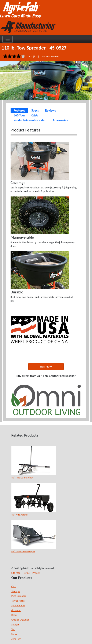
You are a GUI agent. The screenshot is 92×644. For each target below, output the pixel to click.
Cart (14, 586)
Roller (14, 615)
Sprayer (15, 625)
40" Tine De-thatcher (22, 478)
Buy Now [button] (46, 366)
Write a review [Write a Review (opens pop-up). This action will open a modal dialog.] (50, 56)
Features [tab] (19, 111)
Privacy (36, 573)
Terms (27, 573)
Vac (13, 629)
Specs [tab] (35, 111)
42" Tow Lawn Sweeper (23, 551)
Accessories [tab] (60, 120)
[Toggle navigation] (8, 39)
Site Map (16, 573)
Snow (14, 634)
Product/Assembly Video (30, 120)
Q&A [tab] (35, 115)
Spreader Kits (18, 605)
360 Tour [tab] (19, 115)
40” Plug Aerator (20, 515)
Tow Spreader (18, 601)
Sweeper (16, 591)
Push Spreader (19, 596)
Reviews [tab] (50, 111)
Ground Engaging (20, 620)
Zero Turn (16, 639)
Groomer (16, 610)
